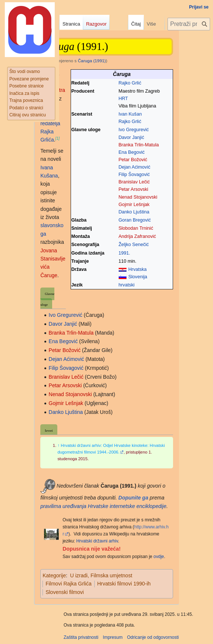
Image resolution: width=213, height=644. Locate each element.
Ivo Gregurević (133, 130)
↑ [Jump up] (58, 445)
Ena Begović (131, 152)
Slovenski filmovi (65, 592)
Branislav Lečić (134, 182)
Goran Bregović (135, 220)
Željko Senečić (133, 245)
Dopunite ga (133, 498)
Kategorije (54, 575)
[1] (58, 138)
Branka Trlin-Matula (138, 145)
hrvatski (126, 285)
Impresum (113, 637)
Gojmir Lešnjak (134, 205)
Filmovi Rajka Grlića (68, 584)
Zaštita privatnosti (81, 637)
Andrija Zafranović (137, 236)
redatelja (50, 123)
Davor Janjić (131, 137)
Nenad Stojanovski (138, 197)
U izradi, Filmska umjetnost (101, 575)
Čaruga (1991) (92, 61)
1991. (124, 253)
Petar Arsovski (133, 189)
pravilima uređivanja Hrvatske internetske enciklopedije (103, 506)
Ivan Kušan (130, 114)
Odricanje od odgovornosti (153, 637)
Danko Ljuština (134, 212)
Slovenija (138, 277)
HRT (123, 99)
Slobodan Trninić (136, 228)
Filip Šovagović (134, 175)
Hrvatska (138, 269)
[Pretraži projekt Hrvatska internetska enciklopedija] (189, 24)
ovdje (159, 557)
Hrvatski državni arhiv (97, 541)
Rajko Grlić (130, 83)
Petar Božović (133, 160)
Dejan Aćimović (134, 167)
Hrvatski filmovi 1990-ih (124, 584)
